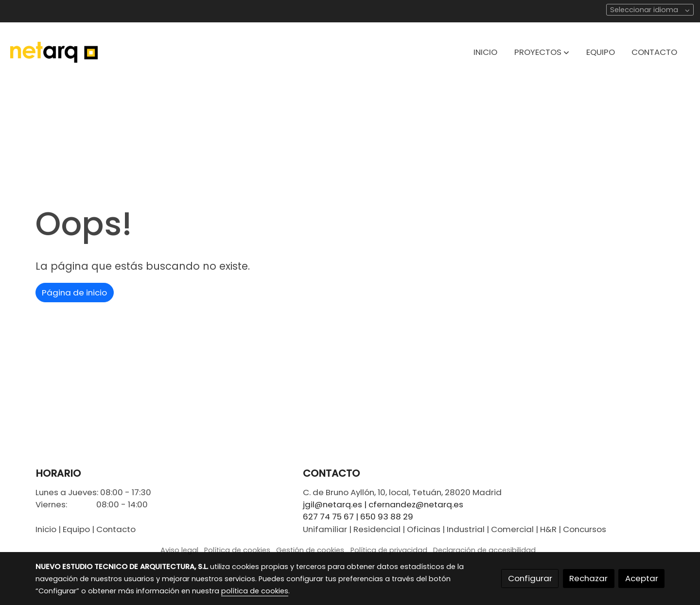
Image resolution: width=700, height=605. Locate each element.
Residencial (377, 529)
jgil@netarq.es (332, 504)
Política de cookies (237, 550)
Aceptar (642, 578)
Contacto (116, 529)
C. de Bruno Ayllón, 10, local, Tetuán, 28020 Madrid (402, 492)
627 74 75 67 (328, 517)
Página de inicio (74, 293)
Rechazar (588, 578)
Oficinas (424, 529)
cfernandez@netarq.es (416, 504)
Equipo (76, 529)
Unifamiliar (325, 529)
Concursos (585, 529)
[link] (54, 52)
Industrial (466, 529)
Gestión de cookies (310, 550)
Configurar (530, 578)
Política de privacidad (389, 550)
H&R (548, 529)
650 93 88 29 (387, 517)
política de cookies (255, 591)
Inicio (46, 529)
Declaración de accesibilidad (484, 550)
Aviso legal (179, 550)
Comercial (512, 529)
